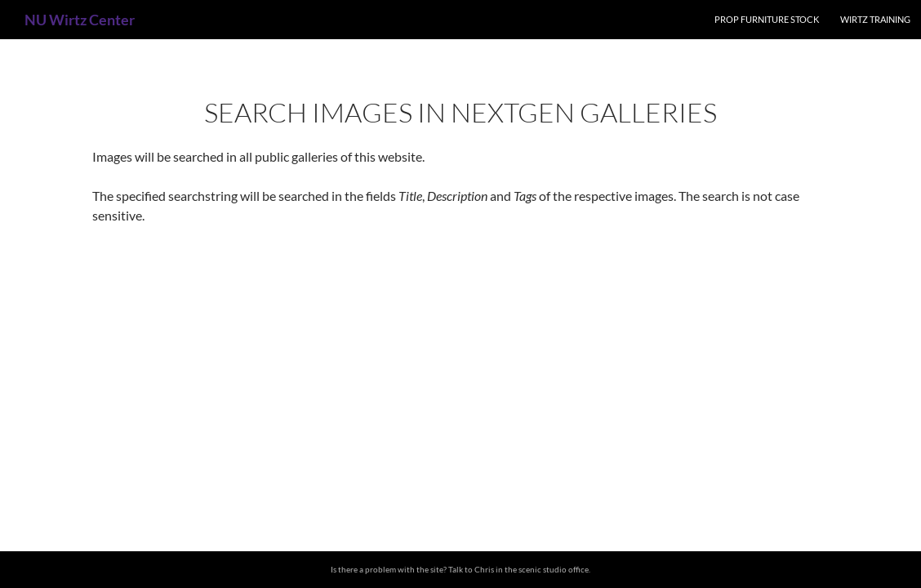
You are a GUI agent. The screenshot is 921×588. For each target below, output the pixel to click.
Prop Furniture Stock (767, 19)
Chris (484, 569)
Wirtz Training (875, 19)
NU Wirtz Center (80, 20)
